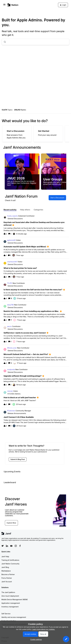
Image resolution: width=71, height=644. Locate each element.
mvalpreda (11, 369)
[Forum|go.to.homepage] (13, 5)
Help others (25, 210)
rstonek (10, 391)
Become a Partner (8, 574)
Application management (11, 603)
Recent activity (10, 210)
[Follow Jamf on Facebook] (20, 546)
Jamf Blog (5, 567)
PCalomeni (11, 411)
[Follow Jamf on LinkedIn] (7, 546)
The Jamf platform (8, 592)
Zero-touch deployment (10, 596)
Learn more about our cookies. (44, 629)
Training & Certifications (10, 560)
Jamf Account (7, 582)
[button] (66, 639)
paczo (9, 326)
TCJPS (10, 283)
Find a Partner (7, 578)
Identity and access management (14, 617)
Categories (38, 210)
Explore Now (11, 523)
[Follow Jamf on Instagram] (16, 546)
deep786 (10, 305)
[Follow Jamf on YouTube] (11, 546)
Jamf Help (5, 557)
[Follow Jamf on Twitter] (3, 546)
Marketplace (6, 571)
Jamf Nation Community (10, 564)
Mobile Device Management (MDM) (15, 600)
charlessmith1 (12, 262)
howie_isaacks (13, 216)
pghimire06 (11, 240)
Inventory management (10, 607)
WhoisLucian (12, 348)
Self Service (6, 614)
